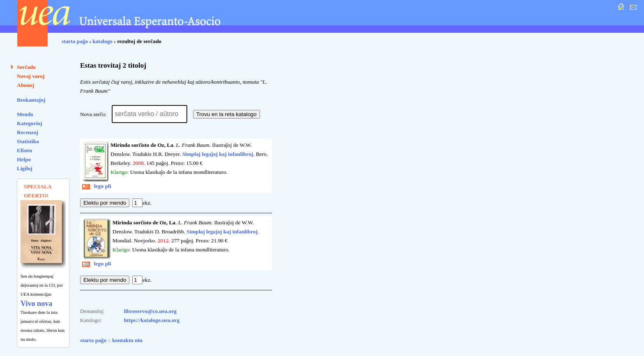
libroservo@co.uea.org (150, 311)
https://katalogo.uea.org (152, 320)
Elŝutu (24, 150)
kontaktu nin (127, 340)
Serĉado (26, 67)
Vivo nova (36, 304)
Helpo (24, 159)
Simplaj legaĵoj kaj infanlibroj (218, 154)
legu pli (97, 186)
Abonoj (25, 85)
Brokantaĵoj (31, 100)
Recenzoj (28, 132)
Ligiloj (25, 168)
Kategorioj (29, 123)
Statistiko (28, 141)
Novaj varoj (31, 76)
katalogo (102, 41)
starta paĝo (75, 41)
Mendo (25, 114)
